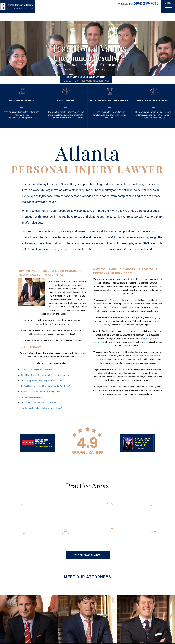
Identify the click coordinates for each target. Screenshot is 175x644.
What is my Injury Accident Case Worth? (38, 403)
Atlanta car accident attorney (125, 307)
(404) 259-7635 (146, 3)
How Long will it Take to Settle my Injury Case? (41, 408)
